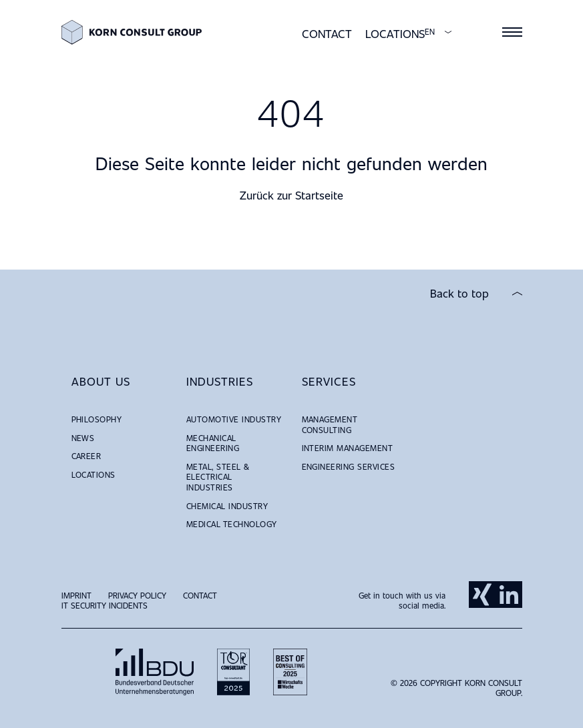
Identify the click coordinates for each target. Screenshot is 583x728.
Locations (395, 34)
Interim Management (348, 448)
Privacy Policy (137, 595)
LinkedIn (509, 595)
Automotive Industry (234, 419)
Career (86, 456)
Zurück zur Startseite (291, 195)
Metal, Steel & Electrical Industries (218, 477)
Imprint (76, 595)
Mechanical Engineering (213, 443)
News (83, 438)
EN (430, 32)
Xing (482, 595)
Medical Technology (232, 524)
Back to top (459, 294)
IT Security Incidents (105, 605)
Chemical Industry (227, 506)
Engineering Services (349, 466)
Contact (327, 34)
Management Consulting (330, 424)
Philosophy (97, 419)
